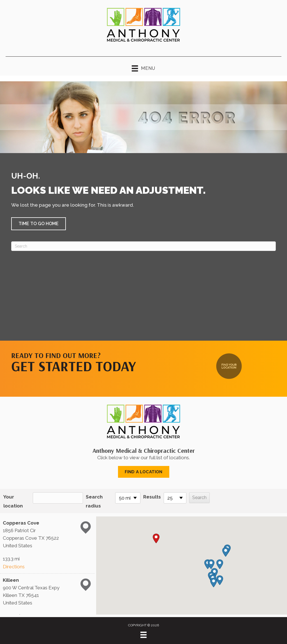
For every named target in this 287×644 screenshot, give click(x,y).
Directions (14, 567)
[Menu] (143, 635)
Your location (13, 501)
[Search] (143, 246)
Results (152, 497)
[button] (39, 224)
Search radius (94, 501)
